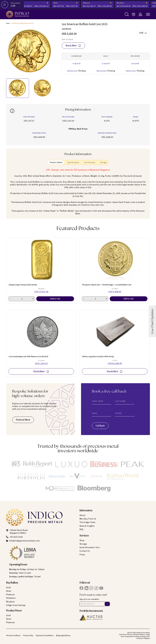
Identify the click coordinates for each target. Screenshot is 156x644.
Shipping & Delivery (63, 635)
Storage (83, 544)
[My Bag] (134, 14)
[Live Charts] (140, 14)
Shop (82, 540)
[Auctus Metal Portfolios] (91, 618)
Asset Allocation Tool (90, 547)
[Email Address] (95, 604)
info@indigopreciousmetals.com (24, 541)
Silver (58, 3)
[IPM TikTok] (96, 588)
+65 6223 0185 (16, 537)
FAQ (81, 529)
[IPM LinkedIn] (86, 588)
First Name (97, 401)
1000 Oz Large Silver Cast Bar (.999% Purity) (98, 357)
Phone (118, 413)
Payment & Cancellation (45, 635)
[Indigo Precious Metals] (18, 14)
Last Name (120, 401)
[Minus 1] (11, 299)
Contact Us (85, 551)
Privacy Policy (28, 635)
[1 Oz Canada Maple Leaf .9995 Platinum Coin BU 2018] (41, 332)
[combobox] (143, 33)
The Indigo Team (87, 522)
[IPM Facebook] (81, 588)
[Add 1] (33, 299)
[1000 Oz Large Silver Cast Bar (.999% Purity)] (115, 332)
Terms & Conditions (13, 635)
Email (95, 413)
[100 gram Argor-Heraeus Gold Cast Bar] (41, 260)
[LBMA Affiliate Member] (43, 553)
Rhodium (122, 3)
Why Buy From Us (88, 519)
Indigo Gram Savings (16, 605)
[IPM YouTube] (101, 588)
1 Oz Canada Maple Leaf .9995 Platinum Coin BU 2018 (28, 357)
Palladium (11, 598)
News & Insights (87, 526)
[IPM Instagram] (91, 588)
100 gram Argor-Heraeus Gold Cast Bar (23, 285)
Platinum (89, 3)
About (82, 515)
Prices (82, 555)
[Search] (127, 14)
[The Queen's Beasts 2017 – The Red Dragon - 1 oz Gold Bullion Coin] (115, 260)
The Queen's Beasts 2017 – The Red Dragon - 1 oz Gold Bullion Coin (107, 285)
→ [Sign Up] (107, 604)
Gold (8, 588)
